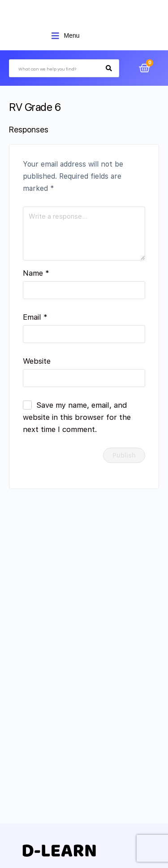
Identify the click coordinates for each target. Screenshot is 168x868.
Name (36, 273)
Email (35, 317)
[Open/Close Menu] (65, 36)
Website (37, 361)
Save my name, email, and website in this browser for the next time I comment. (77, 417)
